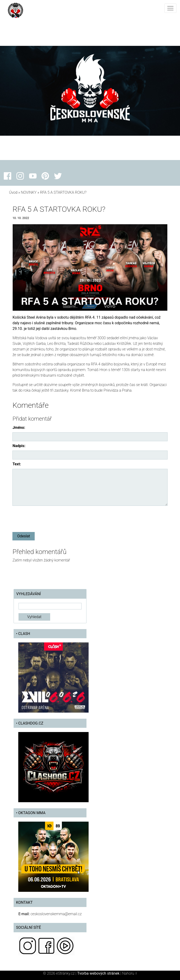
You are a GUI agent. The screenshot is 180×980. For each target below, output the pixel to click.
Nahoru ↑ (129, 973)
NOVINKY (29, 192)
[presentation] (48, 518)
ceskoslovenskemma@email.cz (56, 914)
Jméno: (19, 428)
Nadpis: (19, 446)
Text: (17, 464)
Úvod (13, 192)
